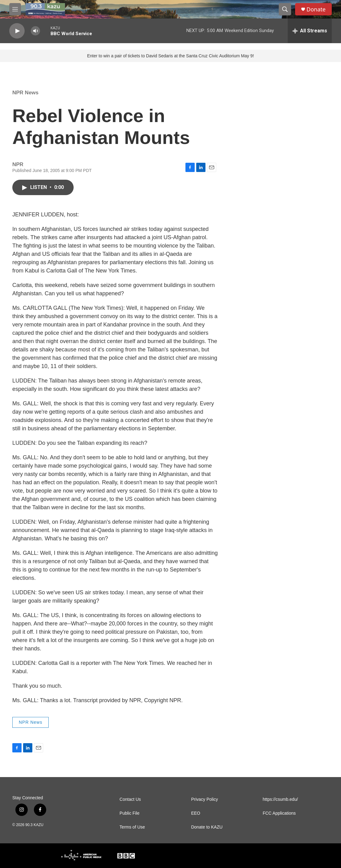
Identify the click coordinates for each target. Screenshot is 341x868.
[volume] (35, 31)
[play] (17, 31)
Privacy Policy (204, 799)
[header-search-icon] (285, 9)
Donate (316, 9)
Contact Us (130, 799)
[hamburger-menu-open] (15, 9)
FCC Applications (279, 813)
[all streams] (310, 31)
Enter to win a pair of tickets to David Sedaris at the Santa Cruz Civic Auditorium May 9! (171, 56)
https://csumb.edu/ (280, 799)
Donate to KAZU (207, 827)
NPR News (25, 93)
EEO (196, 813)
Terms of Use (132, 827)
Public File (130, 813)
